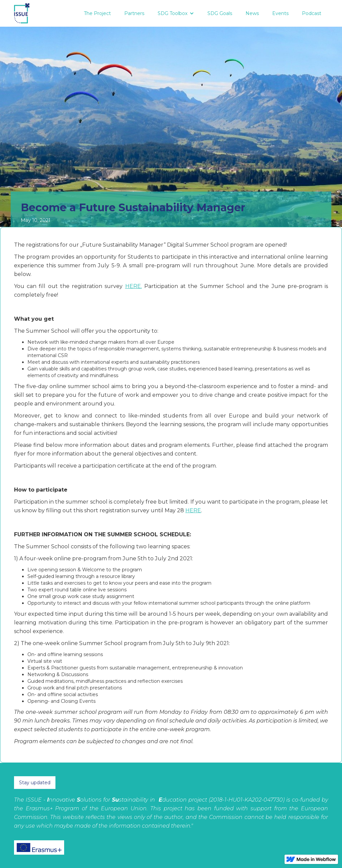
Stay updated (35, 783)
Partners (134, 13)
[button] (176, 13)
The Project (97, 13)
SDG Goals (220, 13)
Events (280, 13)
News (252, 13)
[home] (22, 13)
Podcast (312, 13)
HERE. (134, 286)
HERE (193, 510)
